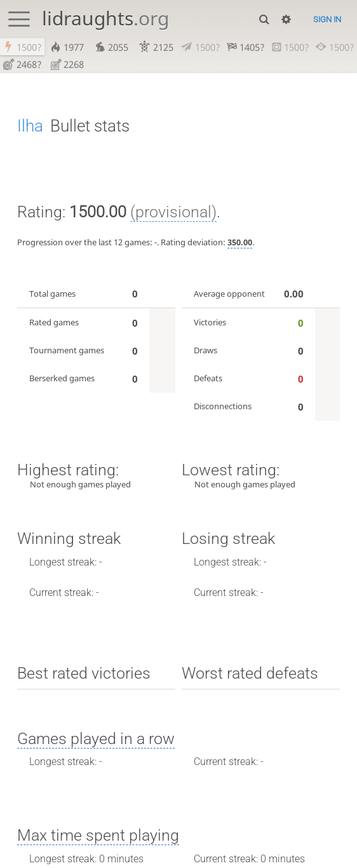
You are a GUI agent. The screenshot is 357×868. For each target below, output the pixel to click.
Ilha (30, 127)
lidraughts (105, 18)
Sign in (327, 19)
